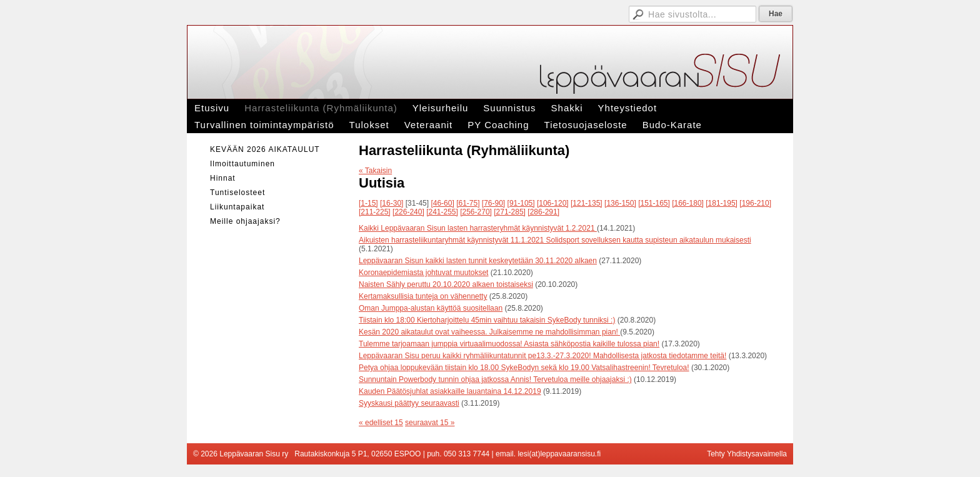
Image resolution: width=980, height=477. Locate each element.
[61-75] (468, 203)
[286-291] (543, 212)
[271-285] (510, 212)
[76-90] (493, 203)
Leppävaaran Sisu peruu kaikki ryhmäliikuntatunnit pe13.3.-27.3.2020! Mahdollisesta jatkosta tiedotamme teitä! (542, 356)
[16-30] (392, 203)
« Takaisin (375, 171)
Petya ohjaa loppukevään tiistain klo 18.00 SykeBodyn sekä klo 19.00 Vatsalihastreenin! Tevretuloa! (524, 368)
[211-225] (375, 212)
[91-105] (521, 203)
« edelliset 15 (381, 423)
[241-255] (442, 212)
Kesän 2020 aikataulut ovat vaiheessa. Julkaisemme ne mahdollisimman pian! (489, 332)
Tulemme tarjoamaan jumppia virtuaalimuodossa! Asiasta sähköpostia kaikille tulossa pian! (509, 344)
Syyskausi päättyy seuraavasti (409, 403)
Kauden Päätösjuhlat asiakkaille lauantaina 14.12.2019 (450, 391)
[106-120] (553, 203)
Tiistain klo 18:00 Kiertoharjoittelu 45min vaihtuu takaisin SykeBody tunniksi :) (487, 320)
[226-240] (408, 212)
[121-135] (587, 203)
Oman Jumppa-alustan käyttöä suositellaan (431, 308)
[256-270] (476, 212)
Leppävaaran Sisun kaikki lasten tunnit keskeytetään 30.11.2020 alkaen (478, 261)
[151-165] (654, 203)
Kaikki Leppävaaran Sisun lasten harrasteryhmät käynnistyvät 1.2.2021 (478, 228)
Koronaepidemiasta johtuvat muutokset (423, 273)
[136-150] (620, 203)
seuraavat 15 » (430, 423)
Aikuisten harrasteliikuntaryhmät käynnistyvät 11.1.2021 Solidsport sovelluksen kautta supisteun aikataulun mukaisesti (555, 240)
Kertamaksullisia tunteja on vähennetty (423, 296)
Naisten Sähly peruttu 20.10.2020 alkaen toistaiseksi (446, 284)
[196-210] (755, 203)
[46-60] (442, 203)
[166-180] (688, 203)
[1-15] (368, 203)
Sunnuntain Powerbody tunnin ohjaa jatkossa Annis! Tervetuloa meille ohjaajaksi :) (495, 379)
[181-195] (722, 203)
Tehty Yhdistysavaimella (747, 454)
